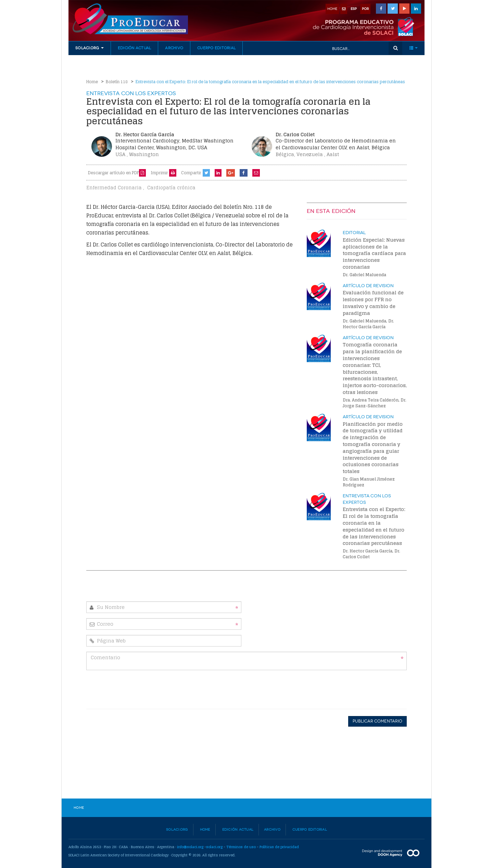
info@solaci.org (190, 847)
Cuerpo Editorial (216, 48)
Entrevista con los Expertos (131, 93)
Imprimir (163, 173)
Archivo (174, 48)
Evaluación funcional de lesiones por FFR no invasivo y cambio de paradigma (373, 303)
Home (92, 82)
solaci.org (214, 847)
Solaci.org (177, 830)
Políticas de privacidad (279, 847)
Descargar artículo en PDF (117, 173)
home (332, 9)
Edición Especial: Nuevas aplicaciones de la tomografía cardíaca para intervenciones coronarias (374, 253)
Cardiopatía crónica (171, 188)
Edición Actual (135, 48)
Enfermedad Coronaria (114, 188)
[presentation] (355, 689)
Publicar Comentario (377, 721)
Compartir (191, 173)
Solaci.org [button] (90, 48)
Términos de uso (241, 847)
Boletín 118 (117, 82)
